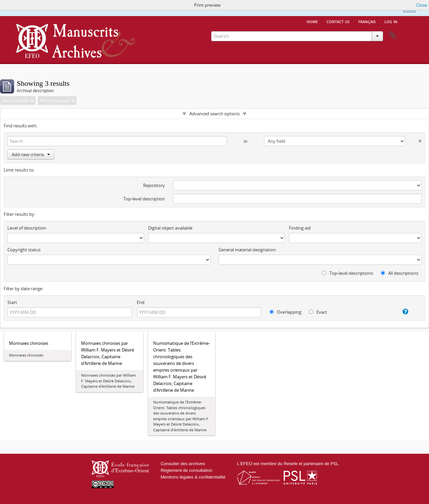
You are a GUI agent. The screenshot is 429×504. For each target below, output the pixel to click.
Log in (391, 21)
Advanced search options (214, 114)
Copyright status (24, 250)
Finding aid (300, 228)
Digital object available (170, 228)
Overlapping (285, 312)
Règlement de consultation (186, 470)
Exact (318, 312)
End (141, 302)
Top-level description (144, 199)
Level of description (27, 228)
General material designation (247, 250)
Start (12, 302)
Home (312, 21)
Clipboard (392, 36)
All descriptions (400, 273)
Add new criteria (31, 154)
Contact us (338, 21)
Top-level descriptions (348, 273)
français (367, 21)
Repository (154, 185)
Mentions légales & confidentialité (193, 477)
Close (422, 5)
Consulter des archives (183, 464)
